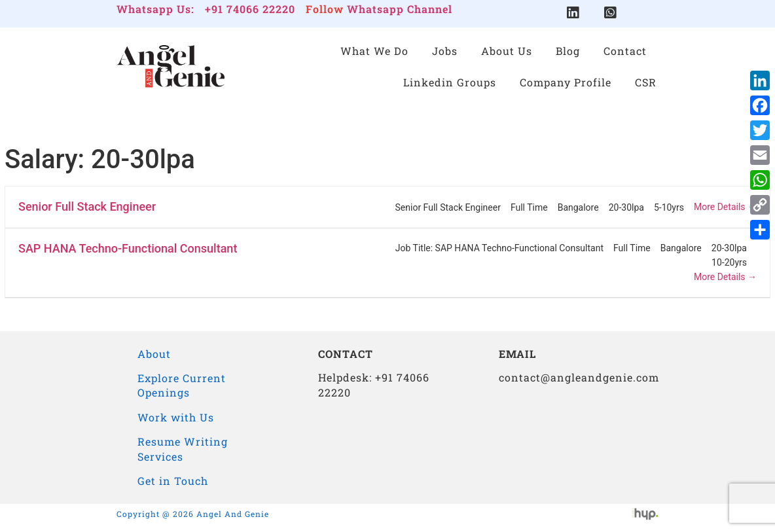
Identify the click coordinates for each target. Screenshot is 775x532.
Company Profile (566, 82)
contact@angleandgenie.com (579, 377)
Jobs (445, 51)
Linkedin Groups (450, 82)
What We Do (374, 51)
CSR (646, 82)
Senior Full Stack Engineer (87, 206)
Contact (625, 51)
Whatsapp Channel (400, 9)
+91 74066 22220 (250, 9)
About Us (507, 51)
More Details (725, 207)
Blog (568, 51)
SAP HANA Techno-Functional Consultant (128, 248)
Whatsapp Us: (155, 9)
